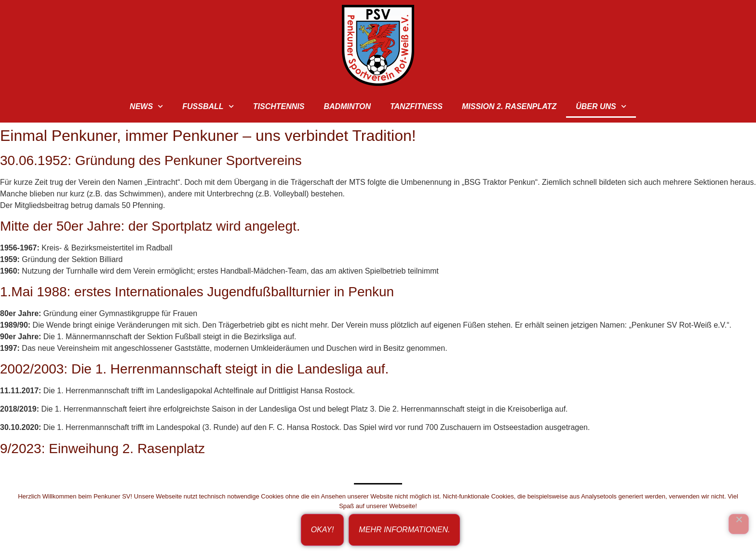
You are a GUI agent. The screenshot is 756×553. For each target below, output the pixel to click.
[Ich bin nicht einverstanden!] (739, 524)
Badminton (347, 106)
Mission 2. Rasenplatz (509, 106)
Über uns (601, 106)
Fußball (208, 106)
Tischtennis (279, 106)
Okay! (323, 530)
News (146, 106)
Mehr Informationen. (404, 530)
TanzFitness (416, 106)
